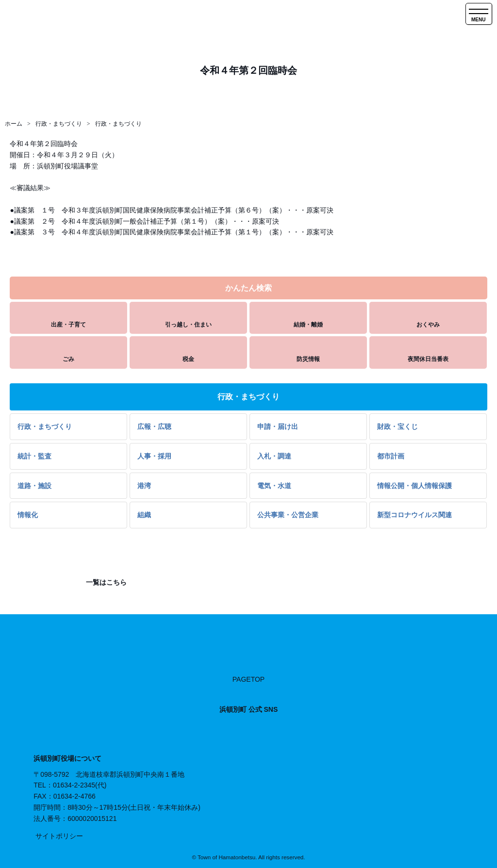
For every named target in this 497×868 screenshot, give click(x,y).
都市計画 (391, 456)
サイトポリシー (59, 836)
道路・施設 (34, 486)
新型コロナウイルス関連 (414, 515)
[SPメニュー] (479, 14)
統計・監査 (34, 456)
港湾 (144, 486)
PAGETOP (248, 679)
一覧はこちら (105, 582)
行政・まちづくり (59, 124)
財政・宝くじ (398, 426)
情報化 (28, 515)
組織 (144, 515)
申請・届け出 (278, 426)
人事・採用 (154, 456)
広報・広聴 (154, 426)
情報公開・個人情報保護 (414, 486)
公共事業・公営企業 (288, 515)
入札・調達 (274, 456)
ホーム (14, 124)
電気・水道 (274, 486)
